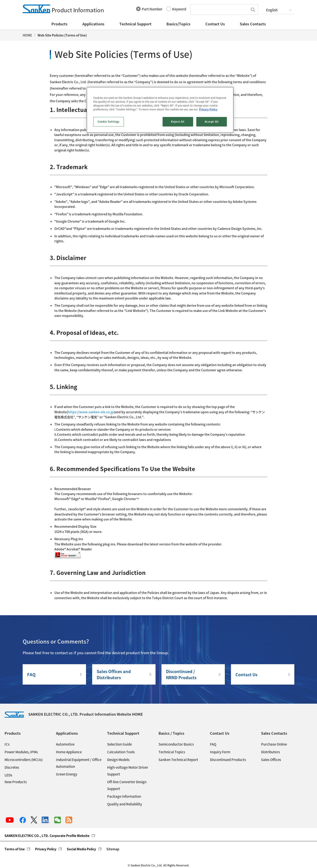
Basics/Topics (178, 24)
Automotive (65, 744)
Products (59, 24)
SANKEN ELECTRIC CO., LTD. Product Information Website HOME (74, 714)
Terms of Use (15, 849)
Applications (93, 24)
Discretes (12, 767)
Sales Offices (271, 760)
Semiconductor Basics (176, 744)
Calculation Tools (121, 752)
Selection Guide (119, 744)
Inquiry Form (220, 752)
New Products (16, 782)
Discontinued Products (228, 760)
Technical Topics (172, 752)
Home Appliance (69, 752)
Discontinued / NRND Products (181, 674)
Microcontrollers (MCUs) (24, 760)
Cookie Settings (109, 122)
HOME (27, 35)
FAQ (31, 675)
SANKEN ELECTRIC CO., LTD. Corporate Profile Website (47, 836)
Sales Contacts (253, 24)
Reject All (178, 122)
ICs (7, 744)
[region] (160, 110)
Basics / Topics (171, 733)
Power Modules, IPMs (21, 752)
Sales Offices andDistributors (114, 674)
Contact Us (215, 24)
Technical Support (135, 24)
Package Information (124, 796)
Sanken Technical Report (178, 760)
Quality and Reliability (125, 804)
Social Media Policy (81, 849)
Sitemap (113, 849)
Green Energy (67, 774)
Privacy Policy (46, 849)
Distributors (270, 752)
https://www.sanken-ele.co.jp (91, 412)
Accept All (212, 122)
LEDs (8, 775)
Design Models (118, 760)
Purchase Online (274, 744)
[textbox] (220, 9)
